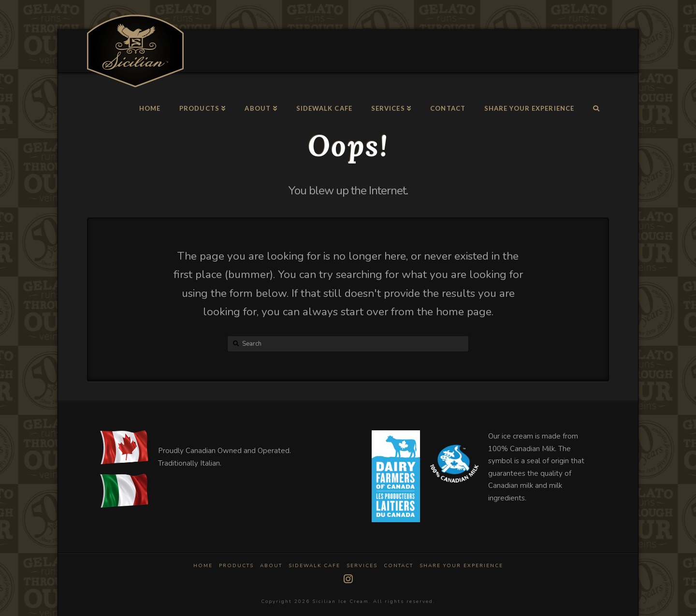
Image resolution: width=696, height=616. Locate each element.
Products (236, 566)
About (271, 566)
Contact (399, 566)
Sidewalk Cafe (314, 566)
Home (203, 566)
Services (362, 566)
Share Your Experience (461, 566)
